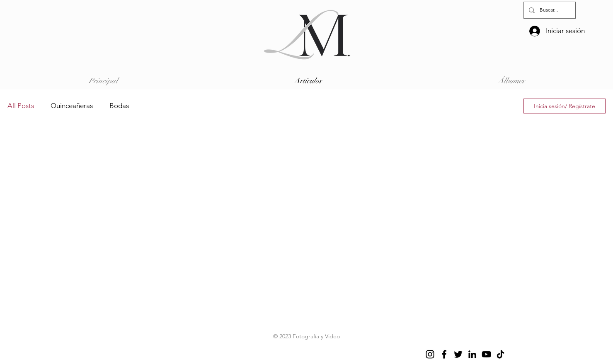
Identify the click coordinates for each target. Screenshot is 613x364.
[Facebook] (444, 354)
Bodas (119, 106)
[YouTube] (486, 354)
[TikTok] (500, 354)
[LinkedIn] (472, 354)
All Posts (21, 106)
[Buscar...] (549, 10)
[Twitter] (458, 354)
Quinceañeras (72, 106)
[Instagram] (430, 354)
